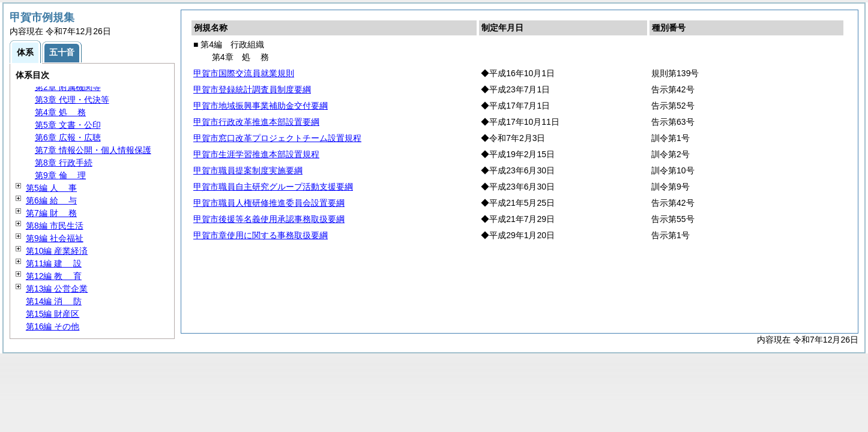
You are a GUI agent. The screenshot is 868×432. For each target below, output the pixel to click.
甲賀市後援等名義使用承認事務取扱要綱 (269, 219)
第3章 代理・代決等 (72, 100)
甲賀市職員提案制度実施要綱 (248, 170)
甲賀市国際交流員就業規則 (244, 73)
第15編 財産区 (53, 314)
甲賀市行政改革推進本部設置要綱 (256, 122)
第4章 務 (60, 112)
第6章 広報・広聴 (68, 137)
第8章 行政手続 (64, 163)
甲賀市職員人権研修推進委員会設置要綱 (269, 203)
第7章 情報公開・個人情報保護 (93, 150)
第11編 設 (54, 263)
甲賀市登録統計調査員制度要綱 (252, 89)
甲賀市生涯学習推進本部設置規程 (256, 154)
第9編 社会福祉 (55, 238)
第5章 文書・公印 (68, 125)
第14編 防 (54, 301)
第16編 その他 (53, 326)
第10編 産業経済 (57, 251)
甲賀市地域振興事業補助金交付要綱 (261, 106)
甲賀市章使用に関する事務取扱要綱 (261, 235)
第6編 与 (51, 200)
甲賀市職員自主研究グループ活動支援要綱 (273, 187)
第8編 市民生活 (55, 226)
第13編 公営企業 (57, 289)
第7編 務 (51, 213)
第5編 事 (51, 188)
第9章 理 (60, 175)
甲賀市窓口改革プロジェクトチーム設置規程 (277, 138)
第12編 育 (54, 276)
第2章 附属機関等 (68, 87)
